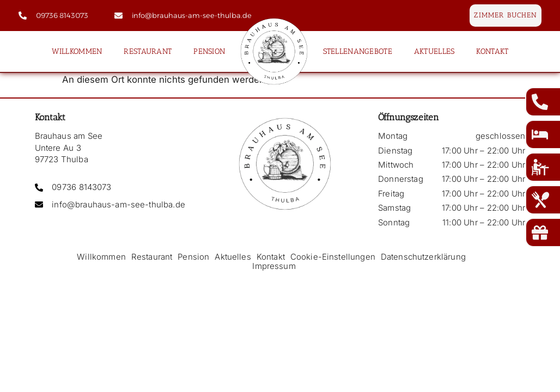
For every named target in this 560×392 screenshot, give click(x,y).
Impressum (274, 266)
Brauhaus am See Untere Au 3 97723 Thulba (69, 148)
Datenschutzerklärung (423, 257)
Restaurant (148, 51)
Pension (209, 51)
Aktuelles (434, 51)
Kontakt (492, 51)
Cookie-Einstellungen (333, 257)
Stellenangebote (358, 51)
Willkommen (77, 51)
